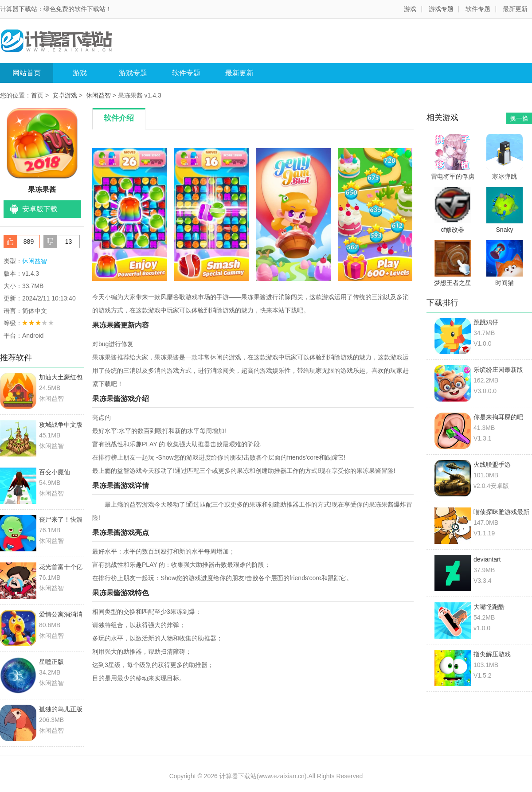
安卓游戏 (65, 95)
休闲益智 (98, 95)
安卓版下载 (40, 209)
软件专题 (478, 9)
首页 (37, 95)
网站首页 (27, 73)
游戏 (410, 9)
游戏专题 (441, 9)
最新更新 (515, 9)
